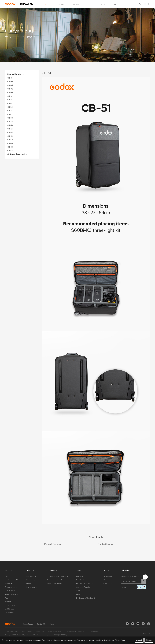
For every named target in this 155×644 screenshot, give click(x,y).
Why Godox (108, 576)
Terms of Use (40, 631)
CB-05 (10, 85)
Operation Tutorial (83, 587)
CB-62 (10, 136)
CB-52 (10, 129)
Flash (7, 576)
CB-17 (10, 103)
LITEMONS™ (10, 591)
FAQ (78, 594)
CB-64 (10, 143)
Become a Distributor (54, 583)
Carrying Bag (29, 37)
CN (144, 4)
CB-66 (10, 151)
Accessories (17, 37)
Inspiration (76, 4)
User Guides (81, 580)
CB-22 (10, 114)
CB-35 (10, 122)
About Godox (28, 624)
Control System (11, 605)
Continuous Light (11, 580)
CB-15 (10, 100)
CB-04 (10, 82)
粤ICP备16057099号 (60, 635)
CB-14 (10, 96)
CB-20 (10, 107)
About (103, 4)
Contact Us (108, 583)
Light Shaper (10, 609)
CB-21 (10, 111)
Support (90, 4)
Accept (139, 640)
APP (78, 591)
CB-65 (10, 147)
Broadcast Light (11, 587)
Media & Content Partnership (57, 576)
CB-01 (10, 78)
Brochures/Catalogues (85, 583)
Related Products (15, 74)
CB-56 (10, 133)
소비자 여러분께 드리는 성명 (75, 631)
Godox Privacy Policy (12, 631)
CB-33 (10, 118)
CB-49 (10, 125)
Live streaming (32, 587)
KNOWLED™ (10, 583)
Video (28, 583)
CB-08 (10, 93)
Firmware (80, 576)
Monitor (8, 602)
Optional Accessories (17, 154)
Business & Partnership (55, 580)
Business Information (55, 631)
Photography (31, 576)
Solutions (61, 4)
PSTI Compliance (94, 631)
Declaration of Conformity (86, 598)
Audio (7, 598)
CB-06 (10, 89)
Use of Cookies (27, 631)
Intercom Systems (12, 594)
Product (47, 4)
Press (52, 624)
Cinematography (32, 580)
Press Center (108, 580)
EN (149, 4)
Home (8, 37)
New (115, 4)
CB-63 (10, 140)
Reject (149, 640)
